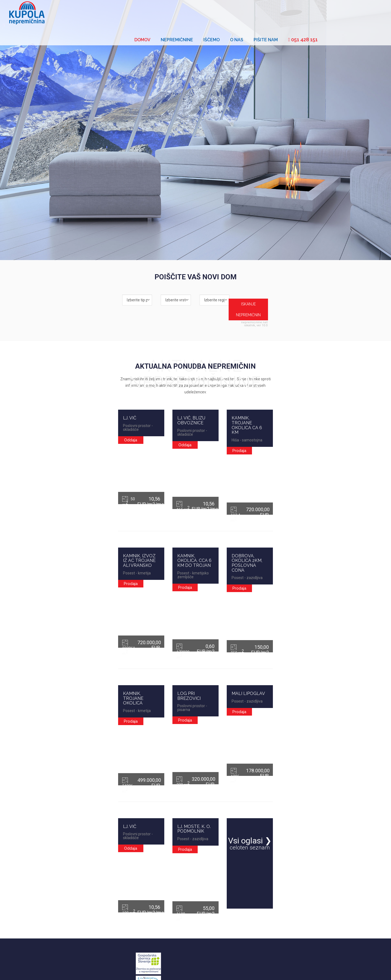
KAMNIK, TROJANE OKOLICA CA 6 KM (298, 387)
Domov (208, 14)
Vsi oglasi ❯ (304, 801)
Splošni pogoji (48, 969)
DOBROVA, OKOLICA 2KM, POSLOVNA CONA (299, 513)
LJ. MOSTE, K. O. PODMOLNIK (181, 762)
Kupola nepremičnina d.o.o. (295, 969)
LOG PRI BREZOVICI (171, 639)
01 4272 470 (187, 917)
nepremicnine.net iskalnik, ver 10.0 (324, 308)
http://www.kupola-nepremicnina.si (190, 937)
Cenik (66, 969)
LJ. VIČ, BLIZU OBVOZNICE (178, 387)
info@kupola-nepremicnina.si (197, 932)
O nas (302, 14)
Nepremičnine (242, 14)
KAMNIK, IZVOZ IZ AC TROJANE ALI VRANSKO (79, 513)
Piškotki (123, 969)
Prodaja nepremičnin (113, 897)
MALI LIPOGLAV (275, 639)
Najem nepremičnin (112, 924)
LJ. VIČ (48, 387)
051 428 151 (368, 14)
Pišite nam (331, 14)
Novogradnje (107, 933)
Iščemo (277, 14)
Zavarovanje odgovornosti (94, 969)
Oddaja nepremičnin (113, 906)
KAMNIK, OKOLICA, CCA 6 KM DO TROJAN (194, 510)
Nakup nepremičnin (112, 915)
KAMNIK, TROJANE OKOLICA (72, 639)
